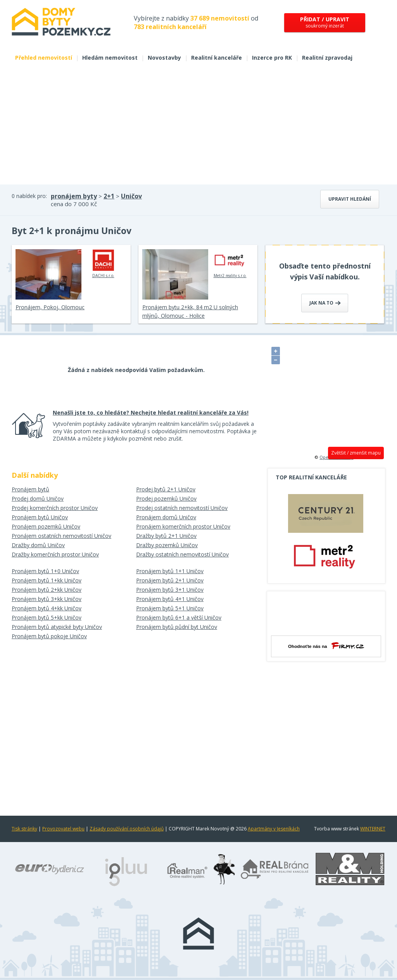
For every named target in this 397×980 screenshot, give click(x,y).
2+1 (109, 196)
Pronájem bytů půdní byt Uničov (177, 627)
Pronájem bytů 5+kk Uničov (47, 617)
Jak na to (325, 303)
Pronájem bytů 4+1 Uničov (170, 599)
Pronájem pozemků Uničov (46, 526)
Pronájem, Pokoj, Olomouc (50, 307)
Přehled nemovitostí (44, 58)
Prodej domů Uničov (38, 499)
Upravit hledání (350, 199)
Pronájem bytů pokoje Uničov (49, 636)
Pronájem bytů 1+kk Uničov (47, 580)
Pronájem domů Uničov (166, 517)
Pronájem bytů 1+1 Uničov (170, 571)
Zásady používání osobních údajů (127, 829)
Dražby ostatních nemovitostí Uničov (182, 554)
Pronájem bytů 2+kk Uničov (47, 590)
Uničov (131, 196)
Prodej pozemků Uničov (166, 499)
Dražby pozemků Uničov (167, 545)
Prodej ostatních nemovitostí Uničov (182, 508)
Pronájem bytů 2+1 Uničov (170, 580)
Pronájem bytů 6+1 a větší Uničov (179, 617)
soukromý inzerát (325, 22)
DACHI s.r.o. (103, 264)
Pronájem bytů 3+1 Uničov (170, 590)
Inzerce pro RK (272, 58)
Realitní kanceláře (217, 58)
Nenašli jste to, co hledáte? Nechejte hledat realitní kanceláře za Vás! (151, 412)
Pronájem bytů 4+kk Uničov (47, 608)
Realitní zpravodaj (327, 58)
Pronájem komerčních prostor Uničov (183, 526)
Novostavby (164, 58)
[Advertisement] (198, 126)
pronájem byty (74, 196)
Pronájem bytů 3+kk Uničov (47, 599)
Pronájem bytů (30, 489)
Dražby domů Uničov (38, 545)
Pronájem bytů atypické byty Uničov (57, 627)
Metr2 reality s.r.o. (230, 264)
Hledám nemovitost (110, 58)
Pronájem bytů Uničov (40, 517)
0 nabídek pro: (29, 196)
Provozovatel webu (63, 829)
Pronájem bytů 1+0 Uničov (45, 571)
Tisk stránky (24, 829)
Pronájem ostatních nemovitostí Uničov (61, 536)
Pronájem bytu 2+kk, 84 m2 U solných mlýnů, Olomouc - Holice (190, 311)
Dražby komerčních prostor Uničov (55, 554)
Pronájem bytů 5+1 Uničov (170, 608)
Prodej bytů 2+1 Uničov (166, 489)
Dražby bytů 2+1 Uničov (166, 536)
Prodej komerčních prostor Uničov (55, 508)
